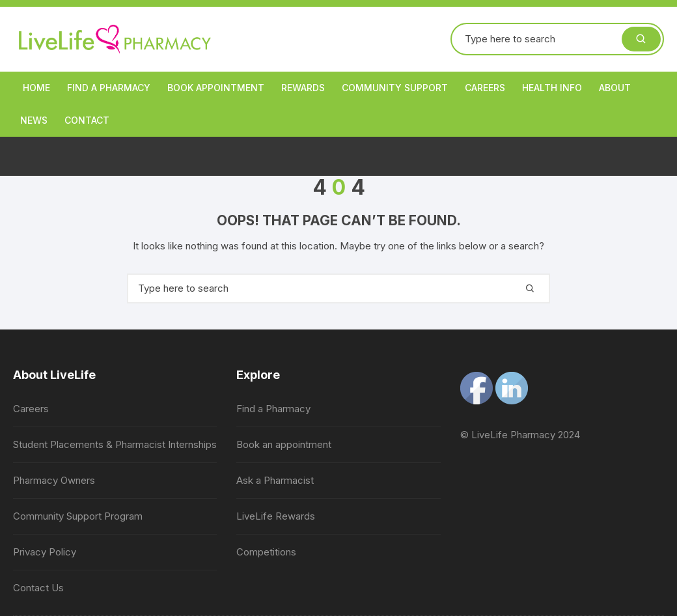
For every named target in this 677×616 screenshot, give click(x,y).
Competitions (266, 552)
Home (36, 88)
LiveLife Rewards (276, 516)
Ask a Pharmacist (275, 480)
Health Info (552, 88)
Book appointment (216, 88)
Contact (87, 120)
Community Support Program (78, 516)
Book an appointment (284, 444)
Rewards (303, 88)
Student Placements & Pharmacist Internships (115, 444)
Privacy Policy (45, 552)
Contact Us (38, 588)
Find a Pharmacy (109, 88)
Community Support (395, 88)
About (615, 88)
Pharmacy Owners (54, 480)
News (34, 120)
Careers (485, 88)
